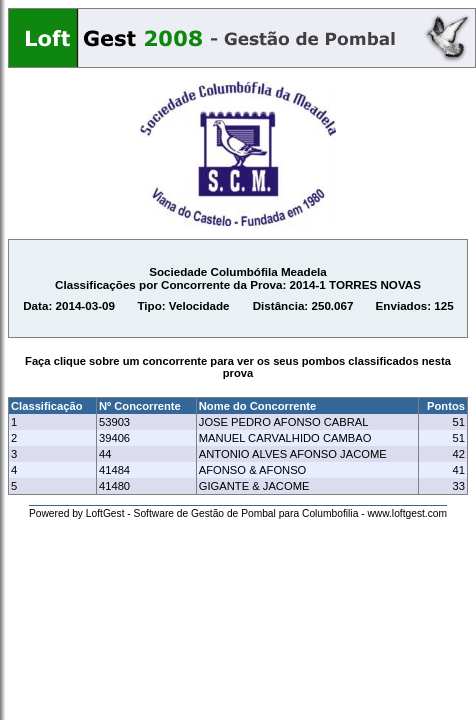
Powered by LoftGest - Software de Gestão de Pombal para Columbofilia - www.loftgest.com (238, 513)
